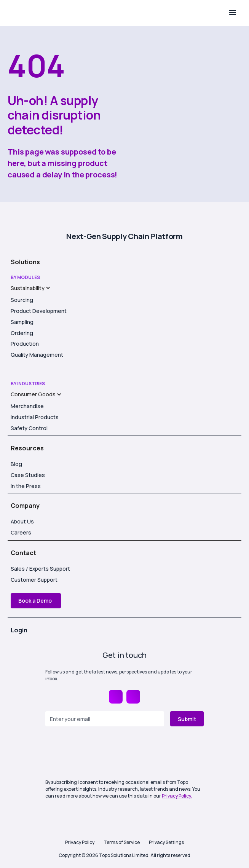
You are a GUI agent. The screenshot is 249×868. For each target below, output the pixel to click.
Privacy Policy (80, 842)
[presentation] (103, 753)
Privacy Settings (166, 842)
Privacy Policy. (177, 796)
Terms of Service (122, 842)
